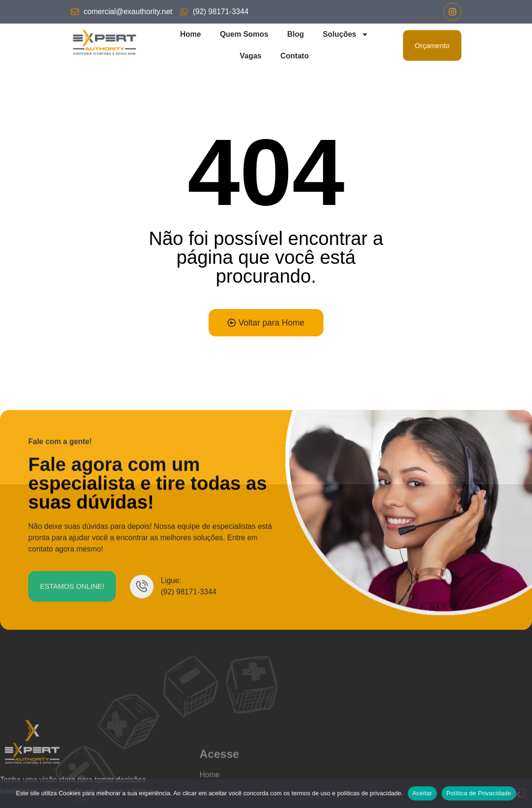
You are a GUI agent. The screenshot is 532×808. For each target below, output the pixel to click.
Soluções (346, 34)
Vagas (250, 56)
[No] (517, 793)
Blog (296, 34)
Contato (294, 56)
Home (190, 34)
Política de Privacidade (479, 793)
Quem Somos (244, 34)
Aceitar (422, 793)
